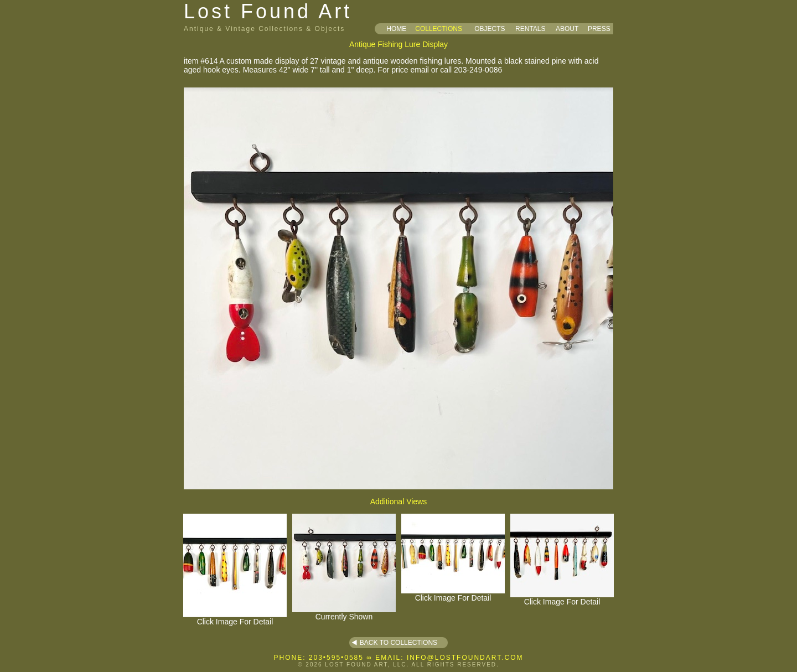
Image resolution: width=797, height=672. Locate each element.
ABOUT (567, 29)
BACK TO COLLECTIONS (398, 643)
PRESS (599, 29)
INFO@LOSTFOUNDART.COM (465, 658)
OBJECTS (490, 29)
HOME (396, 29)
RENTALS (530, 29)
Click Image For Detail (235, 618)
